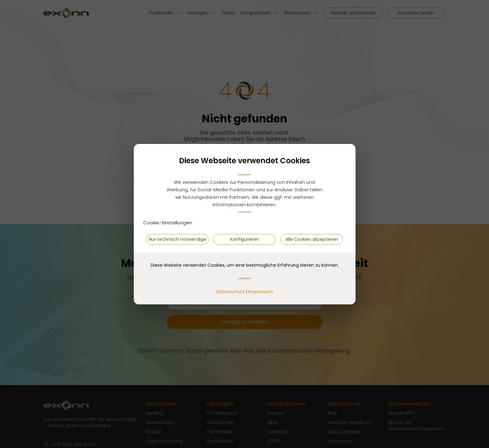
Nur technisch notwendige (177, 239)
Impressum (261, 292)
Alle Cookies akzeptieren (312, 239)
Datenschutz (230, 292)
